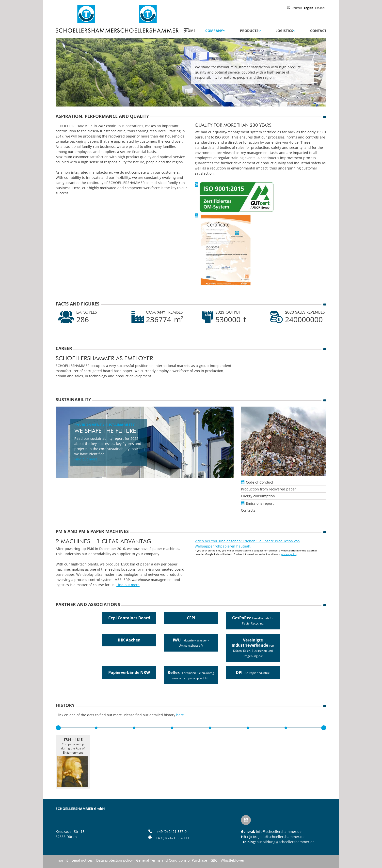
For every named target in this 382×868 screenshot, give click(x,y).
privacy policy (289, 554)
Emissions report (260, 503)
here (180, 715)
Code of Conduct (260, 482)
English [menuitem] (309, 8)
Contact (318, 31)
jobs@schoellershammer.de (281, 837)
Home (190, 31)
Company (214, 31)
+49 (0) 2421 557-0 (172, 831)
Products (249, 31)
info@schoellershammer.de (279, 831)
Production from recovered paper (269, 489)
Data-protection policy (114, 861)
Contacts (248, 510)
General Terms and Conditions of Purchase (172, 861)
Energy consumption (258, 496)
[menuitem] (297, 8)
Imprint (62, 861)
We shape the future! (106, 431)
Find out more (86, 459)
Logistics (284, 31)
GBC (214, 861)
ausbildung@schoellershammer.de (286, 842)
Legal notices (82, 861)
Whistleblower (233, 861)
